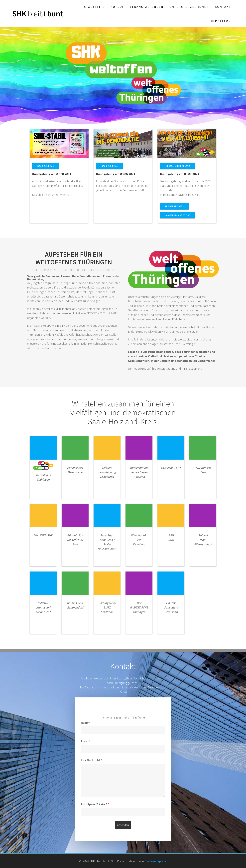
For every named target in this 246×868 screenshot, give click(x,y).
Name (86, 723)
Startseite (94, 7)
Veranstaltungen (147, 7)
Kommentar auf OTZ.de (178, 215)
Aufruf (117, 7)
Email (86, 741)
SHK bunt (38, 14)
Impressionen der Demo (178, 166)
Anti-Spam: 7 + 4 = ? (95, 804)
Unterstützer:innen (189, 7)
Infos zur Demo (46, 166)
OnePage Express (155, 861)
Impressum (221, 21)
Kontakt (223, 7)
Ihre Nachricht (91, 760)
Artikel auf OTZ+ (174, 206)
